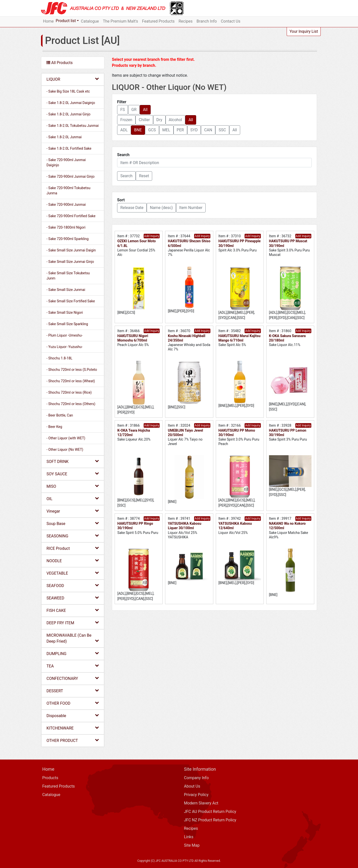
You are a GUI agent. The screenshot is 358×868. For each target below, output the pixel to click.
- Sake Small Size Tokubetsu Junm (68, 276)
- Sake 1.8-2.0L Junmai (64, 137)
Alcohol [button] (176, 120)
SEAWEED (73, 598)
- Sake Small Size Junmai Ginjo (70, 262)
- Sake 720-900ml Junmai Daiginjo (66, 162)
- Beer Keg (54, 427)
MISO (73, 486)
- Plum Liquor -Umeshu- (65, 335)
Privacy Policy (196, 795)
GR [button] (134, 110)
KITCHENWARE (73, 728)
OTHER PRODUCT (73, 740)
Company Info (196, 778)
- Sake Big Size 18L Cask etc (68, 91)
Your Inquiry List (304, 31)
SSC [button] (222, 130)
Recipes (185, 21)
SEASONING (73, 536)
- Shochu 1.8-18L (59, 358)
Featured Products (158, 21)
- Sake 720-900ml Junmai (66, 205)
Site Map (192, 845)
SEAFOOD (73, 585)
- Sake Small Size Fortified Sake (71, 301)
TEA (73, 666)
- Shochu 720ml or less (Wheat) (71, 381)
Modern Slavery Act (201, 803)
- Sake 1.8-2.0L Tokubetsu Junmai (73, 126)
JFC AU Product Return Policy (210, 812)
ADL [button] (124, 130)
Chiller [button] (144, 120)
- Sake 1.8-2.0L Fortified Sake (69, 148)
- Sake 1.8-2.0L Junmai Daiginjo (71, 103)
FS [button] (123, 110)
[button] (126, 176)
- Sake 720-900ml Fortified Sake (71, 216)
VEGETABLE (73, 573)
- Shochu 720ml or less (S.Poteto (72, 370)
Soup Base (73, 523)
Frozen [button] (126, 120)
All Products (59, 63)
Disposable (73, 715)
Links (189, 837)
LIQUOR (73, 79)
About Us (192, 786)
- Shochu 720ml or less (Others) (71, 404)
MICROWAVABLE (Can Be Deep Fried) (73, 638)
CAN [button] (208, 130)
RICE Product (73, 548)
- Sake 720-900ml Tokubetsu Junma (68, 191)
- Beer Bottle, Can (60, 415)
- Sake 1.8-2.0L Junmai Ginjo (68, 114)
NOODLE (73, 561)
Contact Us (231, 21)
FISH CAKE (73, 610)
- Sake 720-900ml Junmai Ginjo (70, 176)
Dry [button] (159, 120)
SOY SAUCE (73, 474)
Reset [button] (144, 176)
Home (48, 21)
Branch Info (207, 21)
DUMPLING (73, 653)
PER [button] (180, 130)
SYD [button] (194, 130)
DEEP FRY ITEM (73, 623)
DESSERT (73, 691)
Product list (66, 21)
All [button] (145, 110)
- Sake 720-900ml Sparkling (67, 239)
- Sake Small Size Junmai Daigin (71, 250)
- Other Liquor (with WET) (66, 438)
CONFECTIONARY (73, 678)
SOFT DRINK (73, 461)
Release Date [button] (132, 208)
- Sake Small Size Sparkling (67, 324)
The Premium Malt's (121, 21)
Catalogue (90, 21)
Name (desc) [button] (161, 208)
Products (50, 778)
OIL (73, 499)
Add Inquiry (152, 236)
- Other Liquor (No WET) (65, 450)
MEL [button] (166, 130)
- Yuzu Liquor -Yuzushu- (65, 347)
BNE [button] (138, 130)
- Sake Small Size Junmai (66, 290)
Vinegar (73, 511)
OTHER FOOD (73, 703)
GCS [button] (152, 130)
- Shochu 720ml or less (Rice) (69, 392)
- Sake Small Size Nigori (65, 312)
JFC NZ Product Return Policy (210, 820)
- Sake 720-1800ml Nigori (66, 227)
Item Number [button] (191, 208)
